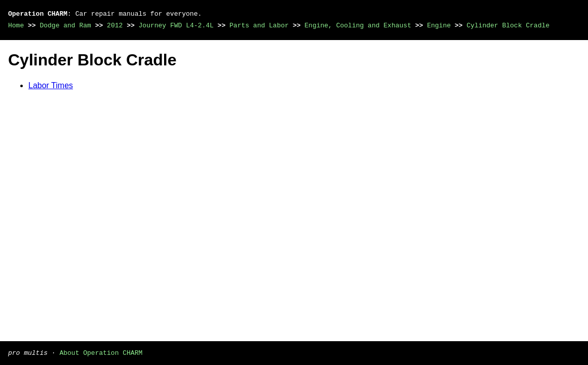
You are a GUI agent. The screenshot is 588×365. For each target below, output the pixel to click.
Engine (439, 25)
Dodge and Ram (65, 25)
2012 (115, 25)
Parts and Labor (259, 25)
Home (16, 25)
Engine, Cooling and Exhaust (358, 25)
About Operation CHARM (101, 352)
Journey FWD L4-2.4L (176, 25)
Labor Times (51, 85)
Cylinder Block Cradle (508, 25)
